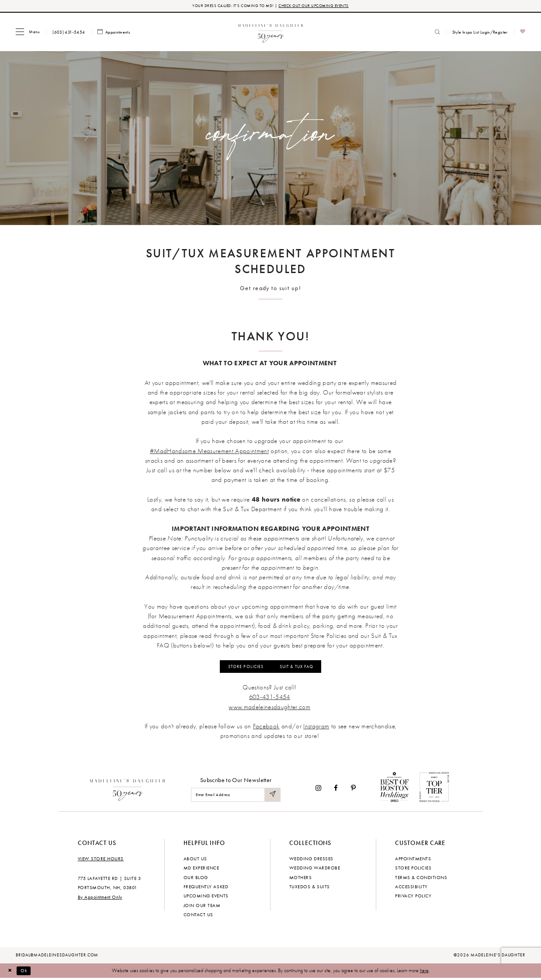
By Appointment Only (100, 899)
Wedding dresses (311, 860)
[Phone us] (69, 32)
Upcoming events (206, 898)
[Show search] (437, 32)
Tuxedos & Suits (310, 888)
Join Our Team (202, 907)
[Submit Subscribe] (272, 797)
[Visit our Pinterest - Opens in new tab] (353, 790)
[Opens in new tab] (269, 709)
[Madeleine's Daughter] (128, 790)
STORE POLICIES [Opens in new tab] (241, 668)
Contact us (198, 916)
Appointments (413, 860)
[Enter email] (236, 797)
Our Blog (196, 879)
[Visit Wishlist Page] (523, 33)
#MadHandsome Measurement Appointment (209, 451)
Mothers (301, 879)
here (424, 972)
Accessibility (411, 888)
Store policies (413, 869)
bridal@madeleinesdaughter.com (57, 957)
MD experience (201, 869)
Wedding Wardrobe (315, 869)
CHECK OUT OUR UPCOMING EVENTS (316, 6)
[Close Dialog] (11, 973)
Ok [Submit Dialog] (26, 972)
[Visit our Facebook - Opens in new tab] (336, 790)
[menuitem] (28, 32)
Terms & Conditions (421, 879)
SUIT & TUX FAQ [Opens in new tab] (300, 668)
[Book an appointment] (114, 33)
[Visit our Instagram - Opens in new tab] (318, 790)
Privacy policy (413, 898)
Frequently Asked (206, 888)
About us (195, 860)
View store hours (101, 860)
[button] (28, 32)
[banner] (271, 32)
